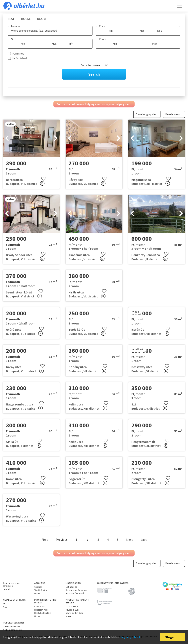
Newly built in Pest (43, 613)
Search (94, 74)
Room (103, 39)
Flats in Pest (40, 607)
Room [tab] (41, 19)
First (45, 540)
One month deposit (12, 626)
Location (16, 26)
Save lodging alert (147, 114)
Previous (62, 540)
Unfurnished (20, 58)
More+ (37, 593)
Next (129, 540)
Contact (38, 587)
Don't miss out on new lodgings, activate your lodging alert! (94, 104)
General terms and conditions (12, 585)
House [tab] (26, 19)
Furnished (18, 54)
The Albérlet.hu (41, 590)
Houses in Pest (41, 610)
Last (144, 540)
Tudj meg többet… (131, 637)
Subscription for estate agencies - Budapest (76, 592)
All (4, 604)
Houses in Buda (73, 610)
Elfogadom (172, 637)
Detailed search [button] (94, 65)
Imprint (7, 589)
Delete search (174, 114)
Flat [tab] (11, 19)
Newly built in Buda (74, 613)
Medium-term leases (12, 630)
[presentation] (7, 138)
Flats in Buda (72, 607)
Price (102, 26)
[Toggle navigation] (180, 6)
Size (14, 39)
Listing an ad (71, 587)
